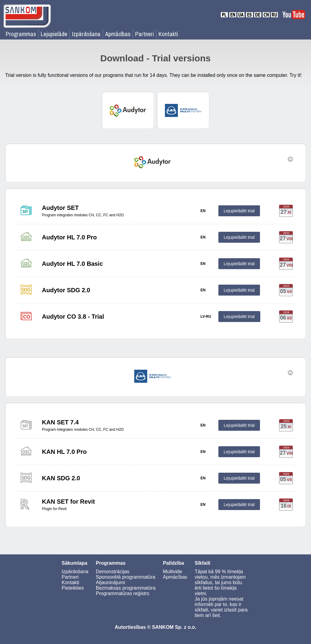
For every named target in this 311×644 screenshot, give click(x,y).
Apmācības (118, 34)
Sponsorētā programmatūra (126, 577)
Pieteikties (73, 588)
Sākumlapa (74, 563)
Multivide (172, 572)
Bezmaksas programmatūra (126, 588)
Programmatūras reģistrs (123, 593)
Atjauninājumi (111, 582)
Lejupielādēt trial (239, 211)
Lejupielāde (54, 34)
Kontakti (168, 34)
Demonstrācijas (113, 572)
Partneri (145, 34)
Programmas (21, 34)
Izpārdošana (86, 34)
